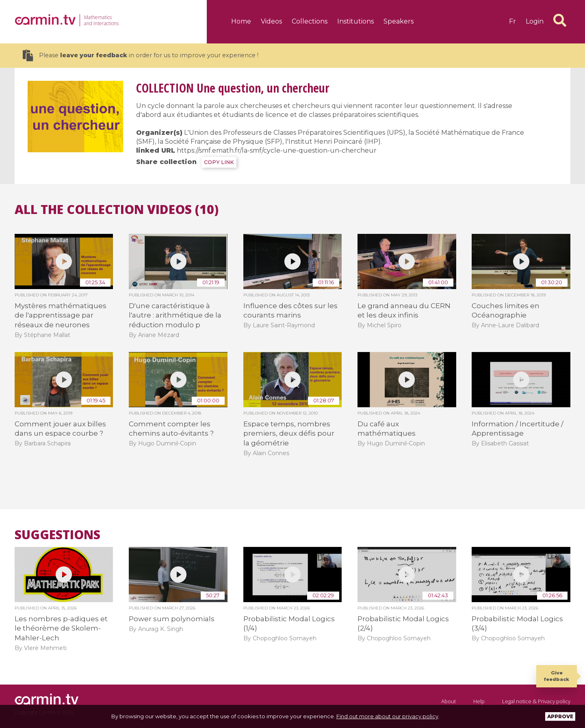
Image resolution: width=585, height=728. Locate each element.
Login (535, 21)
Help (479, 701)
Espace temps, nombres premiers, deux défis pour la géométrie (289, 433)
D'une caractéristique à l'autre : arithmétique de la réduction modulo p (175, 315)
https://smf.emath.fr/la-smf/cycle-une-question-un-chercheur (277, 150)
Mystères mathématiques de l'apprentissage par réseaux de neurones (61, 315)
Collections (310, 21)
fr (512, 21)
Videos (271, 21)
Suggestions (57, 535)
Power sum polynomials (172, 619)
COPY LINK (219, 162)
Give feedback (557, 676)
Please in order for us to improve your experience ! (141, 55)
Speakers (399, 21)
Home (241, 21)
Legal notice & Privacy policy (536, 701)
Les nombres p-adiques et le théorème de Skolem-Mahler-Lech (61, 628)
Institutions (355, 21)
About (448, 701)
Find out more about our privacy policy (387, 716)
